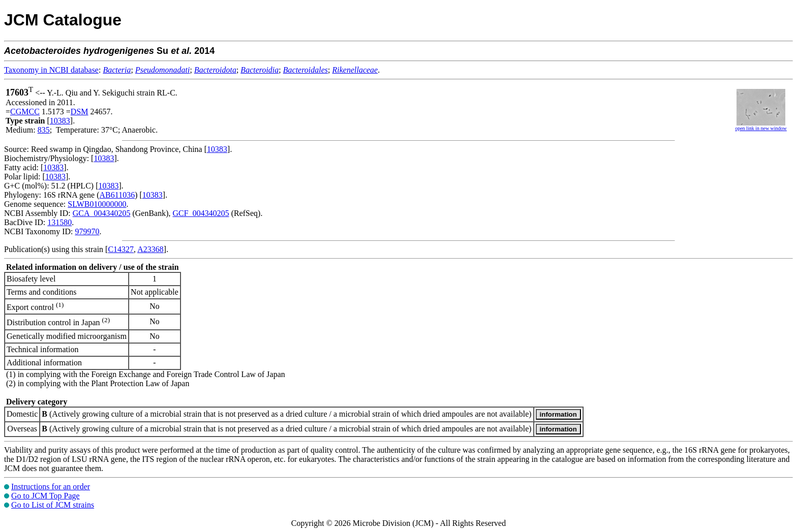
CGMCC (25, 112)
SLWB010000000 (97, 204)
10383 (60, 121)
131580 (59, 222)
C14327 (121, 249)
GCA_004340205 (102, 213)
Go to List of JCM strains (53, 505)
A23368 (150, 249)
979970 (87, 231)
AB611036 (117, 195)
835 (44, 130)
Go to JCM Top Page (45, 496)
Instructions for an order (51, 487)
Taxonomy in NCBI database (51, 70)
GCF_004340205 (201, 213)
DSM (80, 112)
